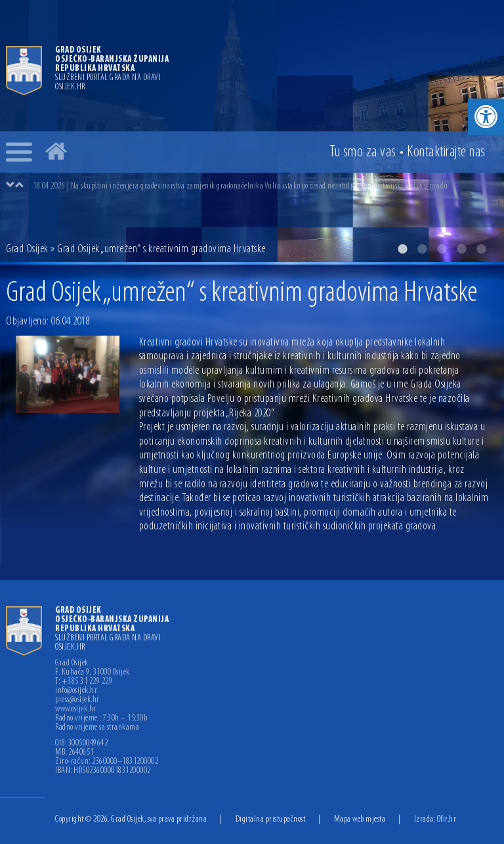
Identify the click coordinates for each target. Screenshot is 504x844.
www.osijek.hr (76, 709)
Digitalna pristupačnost (271, 819)
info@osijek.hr (76, 691)
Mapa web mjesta (360, 819)
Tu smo (363, 152)
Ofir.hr (447, 819)
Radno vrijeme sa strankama (97, 728)
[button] (486, 117)
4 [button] (461, 249)
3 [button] (442, 249)
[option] (265, 186)
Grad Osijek (27, 249)
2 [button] (422, 249)
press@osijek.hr (77, 700)
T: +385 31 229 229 (84, 682)
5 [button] (481, 249)
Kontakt (446, 152)
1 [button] (402, 249)
